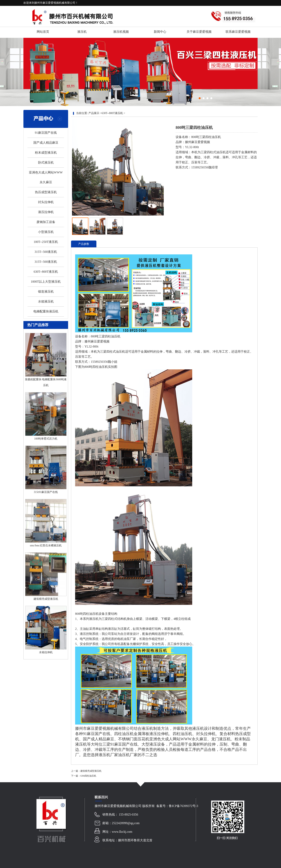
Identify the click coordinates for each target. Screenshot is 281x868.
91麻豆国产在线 (46, 133)
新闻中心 (160, 32)
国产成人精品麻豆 (46, 143)
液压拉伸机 (46, 212)
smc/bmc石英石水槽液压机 (46, 545)
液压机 (82, 32)
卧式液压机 (46, 162)
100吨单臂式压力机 (46, 439)
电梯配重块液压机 (46, 311)
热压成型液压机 (46, 192)
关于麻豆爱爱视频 (199, 32)
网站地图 (109, 849)
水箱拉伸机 (46, 652)
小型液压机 (46, 232)
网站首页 (43, 32)
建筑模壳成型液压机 (46, 599)
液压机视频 (121, 32)
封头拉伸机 (46, 202)
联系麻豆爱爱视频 (238, 32)
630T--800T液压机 (46, 272)
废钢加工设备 (46, 222)
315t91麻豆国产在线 (46, 492)
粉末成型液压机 (46, 153)
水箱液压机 (46, 301)
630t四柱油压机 (88, 776)
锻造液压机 (46, 292)
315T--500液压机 (46, 252)
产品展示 (94, 113)
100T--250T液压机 (46, 242)
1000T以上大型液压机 (46, 282)
